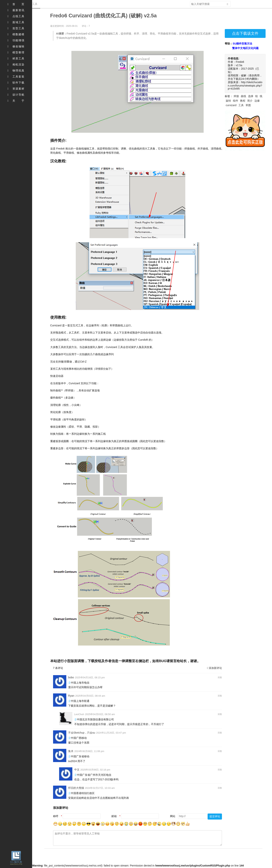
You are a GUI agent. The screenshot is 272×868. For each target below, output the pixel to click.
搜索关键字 (190, 1)
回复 (220, 677)
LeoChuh (79, 714)
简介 (250, 101)
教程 (243, 101)
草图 (248, 105)
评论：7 (86, 26)
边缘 (257, 101)
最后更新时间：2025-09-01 (64, 26)
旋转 (228, 101)
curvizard (231, 105)
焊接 (236, 96)
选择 (251, 96)
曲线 (243, 96)
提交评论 (215, 816)
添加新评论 (214, 668)
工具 (241, 105)
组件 (236, 101)
